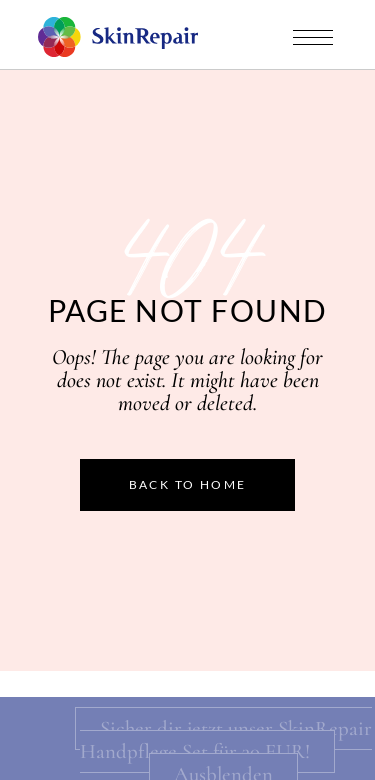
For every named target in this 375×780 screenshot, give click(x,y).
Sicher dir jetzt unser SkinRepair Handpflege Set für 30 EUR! (226, 740)
